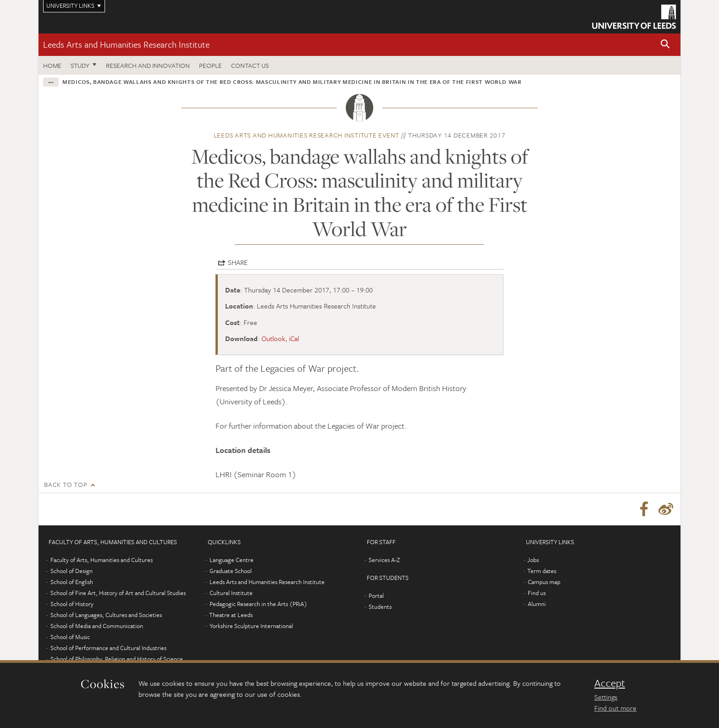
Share (238, 262)
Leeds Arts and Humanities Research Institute (126, 44)
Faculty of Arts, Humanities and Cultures (102, 560)
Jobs (533, 560)
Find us (537, 593)
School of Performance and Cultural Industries (108, 648)
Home (52, 65)
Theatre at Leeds (231, 615)
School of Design (72, 571)
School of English (72, 582)
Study (80, 65)
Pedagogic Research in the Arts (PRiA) (258, 604)
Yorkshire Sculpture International (251, 626)
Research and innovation (148, 65)
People (210, 65)
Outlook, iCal (280, 338)
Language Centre (232, 560)
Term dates (542, 571)
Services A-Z (384, 560)
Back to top (66, 484)
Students (380, 607)
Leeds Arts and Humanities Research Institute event (307, 135)
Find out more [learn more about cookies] (615, 708)
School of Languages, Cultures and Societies (106, 615)
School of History (72, 604)
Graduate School (231, 571)
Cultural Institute (231, 593)
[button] (665, 45)
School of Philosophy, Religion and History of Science (117, 659)
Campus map (544, 582)
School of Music (70, 637)
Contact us (250, 65)
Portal (376, 596)
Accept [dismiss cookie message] (610, 683)
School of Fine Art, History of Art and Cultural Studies (118, 593)
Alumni (537, 604)
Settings (606, 697)
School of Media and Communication (97, 626)
